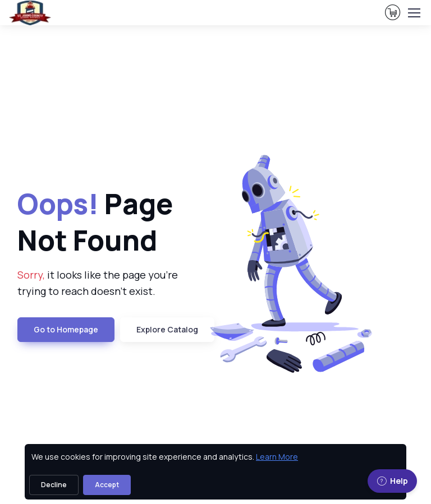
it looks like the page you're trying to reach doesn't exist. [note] (98, 283)
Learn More (277, 457)
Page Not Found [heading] (95, 222)
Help (392, 481)
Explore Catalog (167, 329)
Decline (54, 485)
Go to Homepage (66, 329)
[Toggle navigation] (414, 13)
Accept (107, 485)
